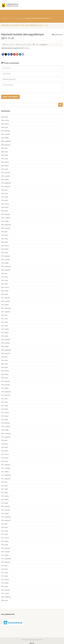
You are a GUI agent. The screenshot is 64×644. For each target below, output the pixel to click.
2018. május (5, 447)
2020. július (4, 357)
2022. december (6, 256)
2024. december (6, 173)
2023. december (6, 214)
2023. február (5, 249)
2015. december (6, 548)
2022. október (5, 263)
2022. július (4, 274)
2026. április (5, 117)
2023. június (5, 235)
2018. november (6, 427)
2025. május (5, 155)
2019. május (5, 406)
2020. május (5, 364)
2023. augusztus (6, 228)
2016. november (6, 510)
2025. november (6, 134)
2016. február (5, 541)
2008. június (5, 600)
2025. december (6, 131)
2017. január (5, 503)
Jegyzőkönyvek (44, 45)
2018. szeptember (6, 433)
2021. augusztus (6, 312)
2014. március (5, 593)
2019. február (5, 416)
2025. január (5, 169)
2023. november (6, 218)
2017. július (4, 482)
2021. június (5, 319)
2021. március (5, 329)
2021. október (5, 305)
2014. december (6, 590)
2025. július (4, 148)
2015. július (4, 566)
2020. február (5, 374)
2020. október (5, 347)
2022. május (5, 280)
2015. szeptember (6, 559)
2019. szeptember (6, 392)
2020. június (5, 360)
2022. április (5, 284)
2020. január (5, 378)
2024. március (5, 204)
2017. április (5, 493)
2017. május (5, 489)
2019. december (6, 381)
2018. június (5, 444)
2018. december (6, 423)
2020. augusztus (6, 353)
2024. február (5, 207)
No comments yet (57, 35)
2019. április (5, 409)
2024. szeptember (6, 183)
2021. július (4, 315)
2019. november (6, 385)
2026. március (5, 120)
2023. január (5, 253)
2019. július (4, 399)
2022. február (5, 291)
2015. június (5, 569)
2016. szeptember (6, 517)
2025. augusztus (6, 145)
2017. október (5, 472)
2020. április (5, 367)
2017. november (6, 468)
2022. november (6, 260)
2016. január (5, 545)
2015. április (5, 576)
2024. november (6, 176)
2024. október (5, 180)
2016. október (5, 514)
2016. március (5, 538)
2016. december (6, 506)
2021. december (6, 298)
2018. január (5, 461)
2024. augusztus (6, 187)
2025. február (5, 166)
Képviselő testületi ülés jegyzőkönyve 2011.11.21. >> (15, 48)
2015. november (6, 552)
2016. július (4, 524)
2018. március (5, 454)
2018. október (5, 430)
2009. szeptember (6, 597)
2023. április (5, 242)
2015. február (5, 583)
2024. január (5, 211)
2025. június (5, 152)
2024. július (4, 190)
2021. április (5, 326)
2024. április (5, 200)
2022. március (5, 287)
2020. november (6, 343)
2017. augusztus (6, 479)
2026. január (5, 127)
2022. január (5, 294)
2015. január (5, 587)
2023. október (5, 221)
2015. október (5, 555)
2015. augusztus (6, 562)
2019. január (5, 420)
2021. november (6, 301)
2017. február (5, 500)
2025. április (5, 159)
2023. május (5, 239)
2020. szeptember (6, 350)
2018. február (5, 458)
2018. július (4, 440)
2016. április (5, 534)
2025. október (5, 138)
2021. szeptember (6, 308)
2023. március (5, 246)
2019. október (5, 388)
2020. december (6, 340)
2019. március (5, 413)
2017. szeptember (6, 475)
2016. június (5, 527)
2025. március (5, 162)
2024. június (5, 193)
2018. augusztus (6, 437)
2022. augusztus (6, 270)
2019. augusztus (6, 395)
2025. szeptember (6, 141)
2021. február (5, 333)
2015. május (5, 573)
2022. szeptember (6, 266)
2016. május (5, 531)
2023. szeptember (6, 225)
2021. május (5, 322)
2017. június (5, 486)
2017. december (6, 465)
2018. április (5, 451)
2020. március (5, 371)
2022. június (5, 277)
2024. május (5, 197)
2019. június (5, 402)
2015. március (5, 580)
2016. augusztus (6, 520)
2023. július (4, 232)
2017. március (5, 496)
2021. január (5, 336)
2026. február (5, 124)
